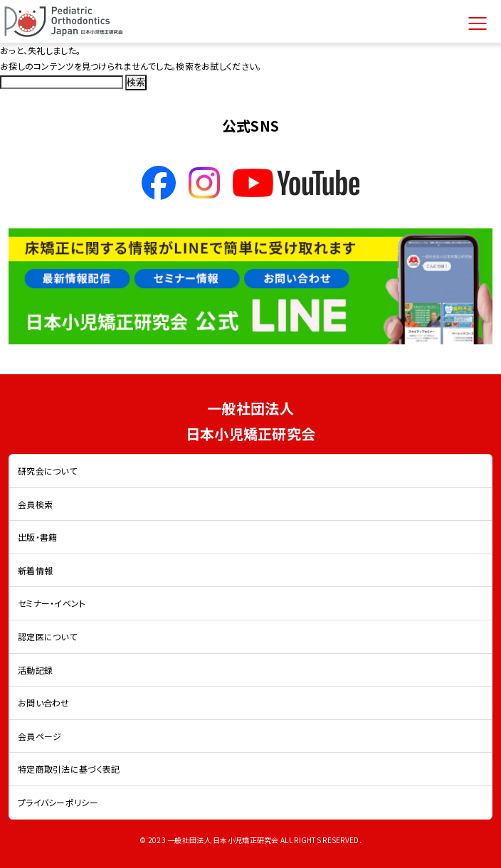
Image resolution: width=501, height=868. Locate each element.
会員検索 (35, 504)
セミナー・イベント (52, 603)
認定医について (47, 636)
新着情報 (35, 570)
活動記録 (35, 670)
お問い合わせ (44, 703)
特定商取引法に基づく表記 (69, 769)
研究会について (47, 471)
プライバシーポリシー (58, 802)
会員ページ (39, 736)
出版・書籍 (37, 537)
